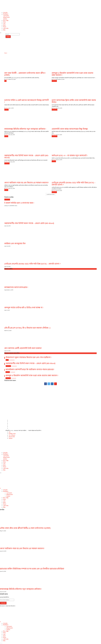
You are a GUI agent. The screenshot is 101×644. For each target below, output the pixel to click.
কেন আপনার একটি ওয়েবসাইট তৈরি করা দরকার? (23, 348)
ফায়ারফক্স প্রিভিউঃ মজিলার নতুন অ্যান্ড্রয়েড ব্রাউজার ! (25, 129)
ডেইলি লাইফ (6, 28)
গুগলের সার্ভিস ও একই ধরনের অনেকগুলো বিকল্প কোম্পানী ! (27, 101)
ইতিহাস (5, 27)
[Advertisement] (50, 397)
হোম (10, 432)
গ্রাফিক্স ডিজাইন (6, 17)
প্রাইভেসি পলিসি (12, 437)
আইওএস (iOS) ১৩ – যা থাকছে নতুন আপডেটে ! (70, 156)
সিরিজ (4, 22)
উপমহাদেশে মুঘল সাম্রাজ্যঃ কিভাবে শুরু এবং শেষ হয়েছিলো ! (29, 357)
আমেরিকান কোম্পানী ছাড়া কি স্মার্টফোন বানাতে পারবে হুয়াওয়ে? (30, 369)
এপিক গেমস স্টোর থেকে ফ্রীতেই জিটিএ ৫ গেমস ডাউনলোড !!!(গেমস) (25, 528)
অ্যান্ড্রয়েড (5, 19)
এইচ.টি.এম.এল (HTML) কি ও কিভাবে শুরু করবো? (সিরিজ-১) (27, 328)
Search (8, 37)
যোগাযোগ (11, 438)
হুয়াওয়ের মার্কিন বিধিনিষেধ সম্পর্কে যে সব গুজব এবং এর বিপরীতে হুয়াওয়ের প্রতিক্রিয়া (32, 569)
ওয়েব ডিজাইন (6, 16)
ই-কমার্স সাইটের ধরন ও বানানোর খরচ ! (19, 203)
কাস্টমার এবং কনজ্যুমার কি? (15, 244)
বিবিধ (4, 30)
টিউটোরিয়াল (6, 14)
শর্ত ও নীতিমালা (12, 435)
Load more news (51, 194)
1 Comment (12, 372)
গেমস (4, 24)
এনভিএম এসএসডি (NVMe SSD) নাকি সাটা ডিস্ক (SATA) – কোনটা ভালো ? (74, 184)
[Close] (0, 488)
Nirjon (6, 53)
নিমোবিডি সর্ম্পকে (12, 434)
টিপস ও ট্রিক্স (6, 21)
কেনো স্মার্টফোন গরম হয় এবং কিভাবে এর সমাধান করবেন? (26, 183)
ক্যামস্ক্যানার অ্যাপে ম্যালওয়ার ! (16, 287)
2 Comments (12, 360)
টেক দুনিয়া (5, 13)
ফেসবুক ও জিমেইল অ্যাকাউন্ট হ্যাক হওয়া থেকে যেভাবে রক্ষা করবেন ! (72, 74)
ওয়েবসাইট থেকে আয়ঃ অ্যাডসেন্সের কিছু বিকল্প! (70, 129)
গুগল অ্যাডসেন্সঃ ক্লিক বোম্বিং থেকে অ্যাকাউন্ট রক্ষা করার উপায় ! (74, 101)
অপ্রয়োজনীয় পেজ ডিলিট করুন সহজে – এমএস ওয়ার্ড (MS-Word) (27, 157)
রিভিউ (4, 25)
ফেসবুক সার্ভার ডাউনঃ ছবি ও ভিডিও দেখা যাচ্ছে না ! (24, 308)
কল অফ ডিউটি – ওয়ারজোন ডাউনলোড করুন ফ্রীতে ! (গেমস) (25, 74)
